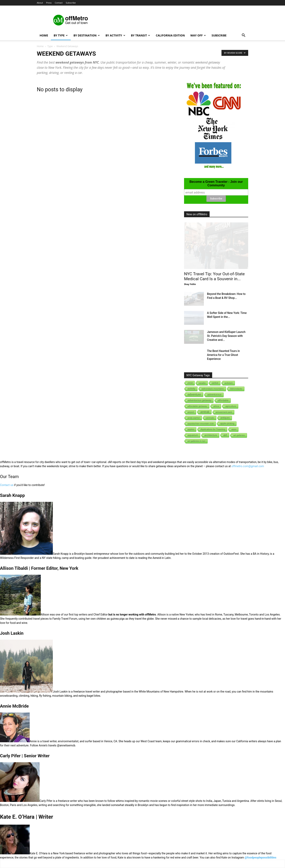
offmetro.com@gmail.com (248, 466)
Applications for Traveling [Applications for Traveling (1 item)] (213, 429)
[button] (243, 36)
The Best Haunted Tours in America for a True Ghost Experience (223, 355)
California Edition (170, 35)
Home (44, 35)
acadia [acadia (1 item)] (202, 383)
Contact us (7, 485)
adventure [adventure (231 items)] (194, 394)
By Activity (115, 35)
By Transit (141, 35)
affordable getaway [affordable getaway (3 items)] (198, 406)
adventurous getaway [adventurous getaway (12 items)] (200, 400)
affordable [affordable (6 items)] (223, 400)
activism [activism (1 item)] (229, 383)
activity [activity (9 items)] (192, 389)
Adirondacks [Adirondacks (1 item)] (236, 389)
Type (50, 46)
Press (49, 3)
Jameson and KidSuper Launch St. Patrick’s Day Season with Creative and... (226, 336)
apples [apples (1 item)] (191, 429)
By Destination (87, 35)
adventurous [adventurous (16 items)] (215, 395)
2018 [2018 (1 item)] (190, 383)
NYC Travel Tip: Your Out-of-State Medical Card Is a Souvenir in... (214, 276)
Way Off (198, 35)
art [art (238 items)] (225, 435)
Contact (59, 3)
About (40, 3)
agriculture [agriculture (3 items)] (231, 406)
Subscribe (71, 3)
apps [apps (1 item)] (234, 429)
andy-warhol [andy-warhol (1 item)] (194, 418)
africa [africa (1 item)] (216, 406)
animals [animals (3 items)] (210, 418)
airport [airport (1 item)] (191, 412)
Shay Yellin (190, 284)
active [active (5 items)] (215, 383)
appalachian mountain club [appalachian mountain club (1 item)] (201, 424)
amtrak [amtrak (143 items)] (205, 412)
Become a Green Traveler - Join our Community (216, 183)
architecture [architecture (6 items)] (211, 435)
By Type (61, 35)
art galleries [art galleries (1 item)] (239, 435)
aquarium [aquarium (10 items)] (193, 435)
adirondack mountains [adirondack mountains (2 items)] (213, 389)
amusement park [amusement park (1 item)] (224, 412)
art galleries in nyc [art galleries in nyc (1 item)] (197, 441)
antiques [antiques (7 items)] (225, 418)
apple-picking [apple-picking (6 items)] (227, 424)
